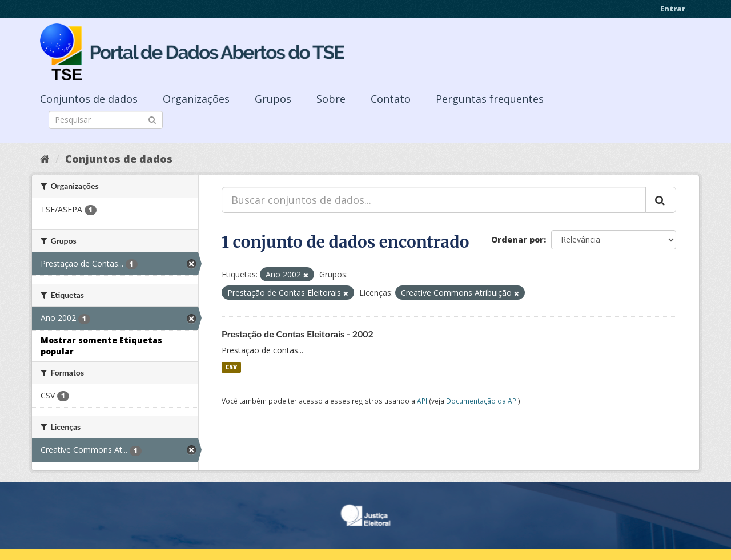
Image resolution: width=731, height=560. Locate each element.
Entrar (673, 9)
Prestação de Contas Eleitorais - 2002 (298, 334)
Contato (391, 99)
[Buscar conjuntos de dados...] (434, 200)
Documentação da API (482, 401)
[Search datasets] (106, 120)
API (422, 401)
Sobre (331, 99)
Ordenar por (517, 239)
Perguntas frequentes (490, 99)
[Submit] (152, 119)
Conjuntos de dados (89, 99)
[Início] (45, 159)
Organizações (196, 99)
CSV (231, 367)
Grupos (273, 99)
